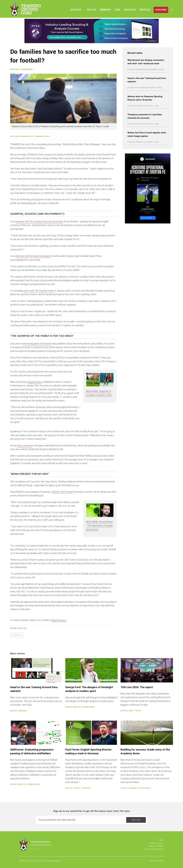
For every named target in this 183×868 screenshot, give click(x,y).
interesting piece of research (37, 344)
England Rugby (89, 707)
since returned (25, 446)
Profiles (145, 10)
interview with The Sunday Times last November (39, 222)
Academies (22, 711)
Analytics (77, 707)
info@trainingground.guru (41, 845)
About (161, 840)
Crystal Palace (144, 788)
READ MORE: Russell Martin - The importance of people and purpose (99, 526)
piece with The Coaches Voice (39, 291)
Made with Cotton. (157, 861)
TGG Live (91, 10)
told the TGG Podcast (62, 492)
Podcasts (130, 10)
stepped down (34, 382)
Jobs (117, 10)
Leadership (27, 69)
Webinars (105, 10)
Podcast (77, 788)
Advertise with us (157, 843)
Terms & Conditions (156, 846)
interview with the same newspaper (33, 256)
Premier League (34, 784)
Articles (76, 10)
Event (131, 711)
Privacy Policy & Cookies (154, 849)
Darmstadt (86, 788)
